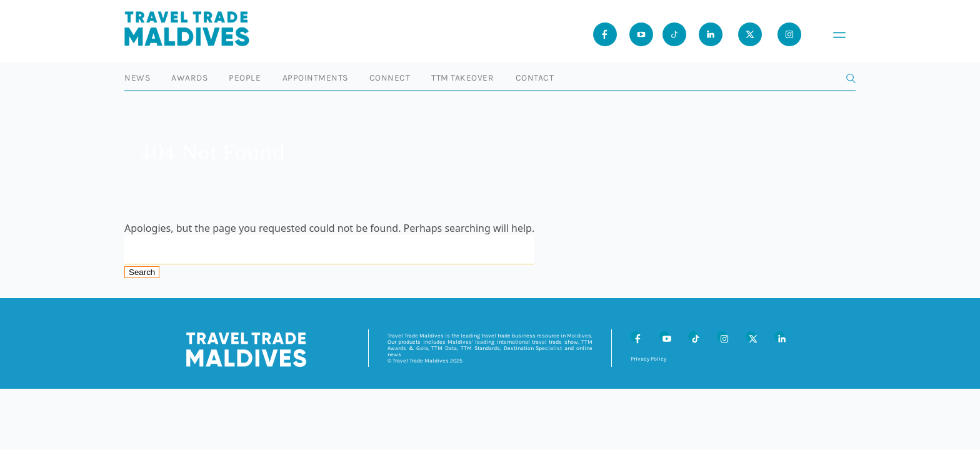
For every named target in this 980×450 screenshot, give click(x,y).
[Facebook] (636, 336)
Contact (535, 78)
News (137, 78)
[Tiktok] (674, 34)
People (245, 78)
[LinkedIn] (779, 336)
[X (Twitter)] (751, 336)
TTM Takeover (462, 78)
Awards (189, 78)
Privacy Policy (648, 359)
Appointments (315, 78)
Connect (390, 78)
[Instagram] (722, 336)
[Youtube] (641, 34)
